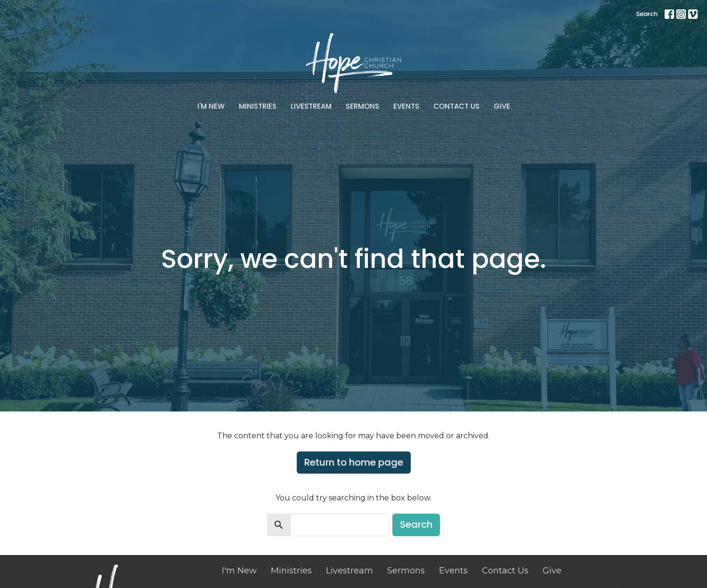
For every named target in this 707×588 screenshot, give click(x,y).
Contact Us (456, 106)
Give (502, 106)
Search (647, 14)
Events (406, 106)
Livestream (311, 106)
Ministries (258, 106)
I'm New (211, 106)
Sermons (362, 106)
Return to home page (354, 462)
